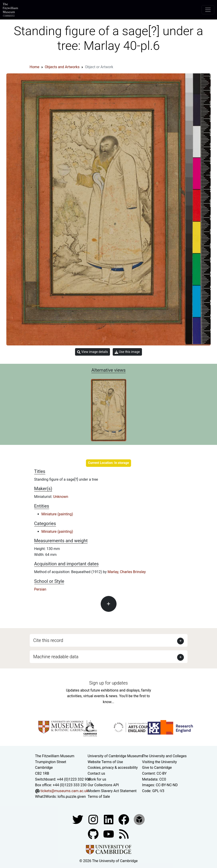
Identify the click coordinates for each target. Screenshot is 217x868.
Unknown (61, 497)
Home (35, 67)
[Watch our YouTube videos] (109, 834)
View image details (93, 352)
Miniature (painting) (57, 514)
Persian (40, 589)
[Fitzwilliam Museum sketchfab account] (139, 819)
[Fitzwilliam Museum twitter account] (78, 819)
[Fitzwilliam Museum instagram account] (94, 819)
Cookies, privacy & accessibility (113, 768)
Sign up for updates (108, 683)
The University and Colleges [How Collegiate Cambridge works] (164, 756)
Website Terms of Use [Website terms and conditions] (105, 762)
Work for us (97, 779)
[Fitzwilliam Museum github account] (94, 834)
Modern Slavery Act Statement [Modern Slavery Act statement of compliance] (112, 791)
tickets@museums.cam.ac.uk (64, 791)
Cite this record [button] (48, 640)
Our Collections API (103, 785)
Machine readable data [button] (56, 657)
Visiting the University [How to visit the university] (160, 762)
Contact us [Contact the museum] (96, 773)
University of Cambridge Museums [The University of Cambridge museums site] (116, 756)
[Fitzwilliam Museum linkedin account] (124, 819)
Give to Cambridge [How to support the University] (157, 768)
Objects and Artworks (62, 67)
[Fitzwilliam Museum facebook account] (109, 819)
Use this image (127, 352)
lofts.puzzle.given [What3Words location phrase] (72, 797)
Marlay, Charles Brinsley (127, 572)
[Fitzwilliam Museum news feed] (124, 834)
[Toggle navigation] (208, 10)
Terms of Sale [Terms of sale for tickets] (99, 797)
